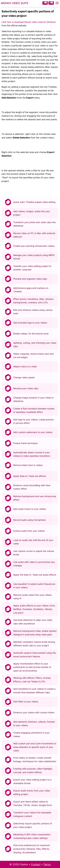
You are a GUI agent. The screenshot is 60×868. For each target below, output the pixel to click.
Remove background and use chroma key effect (35, 498)
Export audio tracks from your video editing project (32, 792)
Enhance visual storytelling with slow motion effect (32, 487)
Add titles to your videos (26, 701)
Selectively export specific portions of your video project (33, 825)
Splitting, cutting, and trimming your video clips (35, 345)
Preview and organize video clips (30, 279)
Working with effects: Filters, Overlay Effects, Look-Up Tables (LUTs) (32, 680)
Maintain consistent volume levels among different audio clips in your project (34, 644)
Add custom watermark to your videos (33, 432)
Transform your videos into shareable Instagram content (32, 814)
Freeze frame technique (25, 443)
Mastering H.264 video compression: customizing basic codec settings (32, 836)
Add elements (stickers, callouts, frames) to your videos (34, 723)
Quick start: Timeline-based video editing (34, 202)
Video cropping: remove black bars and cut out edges (34, 356)
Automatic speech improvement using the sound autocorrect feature (35, 655)
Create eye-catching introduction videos (34, 246)
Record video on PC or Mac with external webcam (34, 235)
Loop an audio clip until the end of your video (33, 542)
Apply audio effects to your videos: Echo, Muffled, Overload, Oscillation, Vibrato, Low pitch (34, 609)
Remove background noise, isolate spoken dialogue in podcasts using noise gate (35, 633)
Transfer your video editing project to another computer (32, 268)
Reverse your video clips (26, 388)
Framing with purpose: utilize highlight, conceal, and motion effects (33, 770)
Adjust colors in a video (25, 366)
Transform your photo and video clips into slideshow (35, 224)
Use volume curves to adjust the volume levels (34, 553)
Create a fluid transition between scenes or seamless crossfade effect (34, 410)
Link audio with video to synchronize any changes (34, 564)
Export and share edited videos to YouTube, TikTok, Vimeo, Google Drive (33, 803)
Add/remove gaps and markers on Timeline (31, 290)
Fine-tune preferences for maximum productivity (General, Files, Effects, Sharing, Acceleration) (32, 849)
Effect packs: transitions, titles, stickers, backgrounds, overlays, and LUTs (34, 301)
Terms (47, 864)
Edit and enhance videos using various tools (33, 312)
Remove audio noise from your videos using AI (32, 597)
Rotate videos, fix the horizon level (31, 334)
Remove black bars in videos (28, 465)
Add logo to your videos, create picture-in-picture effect (34, 421)
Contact (36, 864)
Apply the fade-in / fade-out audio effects (35, 575)
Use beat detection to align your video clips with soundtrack (33, 622)
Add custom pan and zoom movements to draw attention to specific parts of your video (35, 747)
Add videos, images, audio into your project (32, 213)
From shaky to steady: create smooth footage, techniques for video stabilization (35, 759)
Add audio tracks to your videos (30, 509)
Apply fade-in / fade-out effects (30, 476)
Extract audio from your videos (29, 531)
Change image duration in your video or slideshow (33, 399)
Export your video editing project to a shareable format (32, 781)
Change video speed (24, 377)
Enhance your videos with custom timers (34, 712)
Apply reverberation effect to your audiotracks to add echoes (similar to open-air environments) (32, 667)
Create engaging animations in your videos (31, 734)
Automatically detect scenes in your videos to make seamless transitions (32, 454)
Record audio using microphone (29, 520)
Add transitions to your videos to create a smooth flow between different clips (34, 691)
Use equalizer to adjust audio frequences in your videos (34, 586)
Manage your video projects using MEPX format (34, 257)
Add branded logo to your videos (30, 323)
